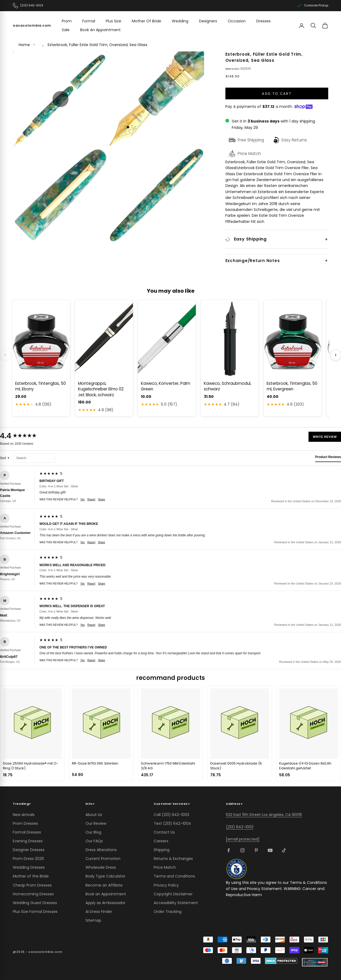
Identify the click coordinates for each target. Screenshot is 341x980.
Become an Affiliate (104, 885)
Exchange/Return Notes (253, 261)
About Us (94, 815)
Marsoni (232, 69)
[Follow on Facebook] (229, 850)
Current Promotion (103, 859)
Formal (89, 21)
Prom (67, 21)
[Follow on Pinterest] (256, 850)
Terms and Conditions (174, 876)
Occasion (237, 21)
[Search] (313, 26)
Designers (208, 21)
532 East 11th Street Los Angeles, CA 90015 (264, 815)
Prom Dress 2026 (28, 859)
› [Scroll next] (336, 355)
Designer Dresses (29, 850)
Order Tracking (168, 912)
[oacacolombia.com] (32, 25)
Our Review (96, 823)
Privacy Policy (166, 885)
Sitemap (93, 920)
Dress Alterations (101, 850)
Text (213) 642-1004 (172, 823)
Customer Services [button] (172, 804)
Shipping (162, 850)
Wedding (180, 21)
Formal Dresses (27, 832)
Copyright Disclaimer (173, 894)
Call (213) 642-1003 (171, 815)
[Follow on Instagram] (242, 850)
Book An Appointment (100, 30)
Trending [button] (22, 804)
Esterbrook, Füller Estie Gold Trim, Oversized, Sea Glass (98, 45)
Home (24, 45)
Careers (161, 841)
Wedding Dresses (29, 867)
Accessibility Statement (176, 903)
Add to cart (277, 94)
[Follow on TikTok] (284, 850)
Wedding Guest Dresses (35, 903)
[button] (60, 99)
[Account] (302, 26)
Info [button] (90, 804)
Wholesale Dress (101, 867)
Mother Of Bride (147, 21)
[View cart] (325, 26)
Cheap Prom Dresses (32, 885)
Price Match (165, 867)
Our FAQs (94, 841)
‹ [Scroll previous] (5, 355)
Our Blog (93, 832)
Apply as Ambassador (105, 903)
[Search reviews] (34, 458)
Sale (66, 30)
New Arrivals (24, 815)
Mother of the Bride (31, 876)
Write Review (325, 437)
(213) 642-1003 (240, 827)
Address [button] (234, 804)
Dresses (263, 21)
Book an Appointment (106, 894)
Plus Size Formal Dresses (35, 912)
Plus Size (113, 21)
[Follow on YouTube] (270, 850)
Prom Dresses (25, 823)
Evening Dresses (28, 841)
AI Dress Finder (99, 912)
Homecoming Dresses (33, 894)
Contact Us (164, 832)
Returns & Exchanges (173, 859)
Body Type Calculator (105, 876)
